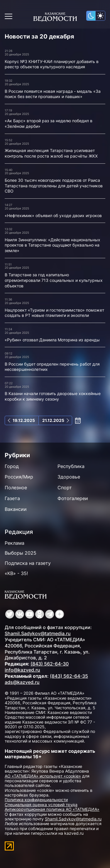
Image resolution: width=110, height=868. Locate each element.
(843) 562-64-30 (50, 664)
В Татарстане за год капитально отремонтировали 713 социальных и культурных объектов (54, 280)
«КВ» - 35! (16, 573)
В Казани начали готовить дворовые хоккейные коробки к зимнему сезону (53, 396)
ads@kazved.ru (22, 682)
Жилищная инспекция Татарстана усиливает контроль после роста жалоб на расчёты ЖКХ (51, 153)
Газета (12, 498)
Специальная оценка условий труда (41, 805)
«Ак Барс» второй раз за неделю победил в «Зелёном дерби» (49, 123)
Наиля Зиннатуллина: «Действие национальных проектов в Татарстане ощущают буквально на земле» (53, 245)
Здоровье (69, 477)
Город (12, 466)
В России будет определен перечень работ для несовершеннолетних (52, 367)
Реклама (15, 543)
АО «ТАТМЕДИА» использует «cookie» (43, 776)
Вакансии (16, 509)
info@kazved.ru (22, 670)
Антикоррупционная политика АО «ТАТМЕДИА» (52, 809)
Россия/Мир (19, 477)
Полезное (16, 488)
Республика (71, 466)
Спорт (65, 488)
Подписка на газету (28, 563)
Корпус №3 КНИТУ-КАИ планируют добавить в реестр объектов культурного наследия (52, 64)
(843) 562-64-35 (69, 676)
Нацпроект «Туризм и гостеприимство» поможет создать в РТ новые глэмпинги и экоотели (54, 313)
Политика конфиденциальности (36, 800)
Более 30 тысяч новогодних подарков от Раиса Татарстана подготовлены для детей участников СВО (54, 186)
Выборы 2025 (21, 553)
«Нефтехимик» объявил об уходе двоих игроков (53, 215)
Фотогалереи (73, 498)
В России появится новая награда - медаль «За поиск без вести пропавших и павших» (53, 94)
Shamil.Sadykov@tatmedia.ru (38, 633)
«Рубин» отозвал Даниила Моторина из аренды (52, 340)
